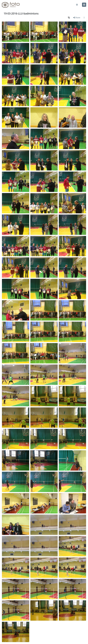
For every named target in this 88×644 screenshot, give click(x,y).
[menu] (84, 5)
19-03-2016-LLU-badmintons (21, 14)
